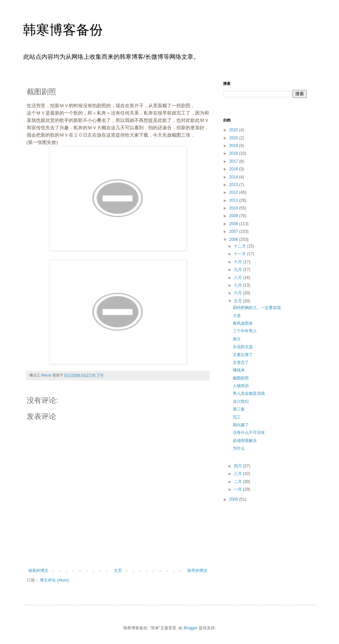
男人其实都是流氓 (249, 393)
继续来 (239, 370)
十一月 (240, 254)
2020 (234, 138)
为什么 (239, 448)
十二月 (240, 246)
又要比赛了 (243, 355)
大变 (237, 316)
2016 (234, 169)
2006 (234, 239)
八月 (238, 278)
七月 (238, 285)
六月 (238, 293)
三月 (238, 474)
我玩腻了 (241, 425)
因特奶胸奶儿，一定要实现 (257, 308)
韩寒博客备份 (63, 30)
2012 (234, 192)
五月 (238, 301)
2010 (234, 208)
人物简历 (241, 386)
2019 (234, 146)
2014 (234, 177)
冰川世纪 (241, 401)
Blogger (191, 628)
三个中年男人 (245, 331)
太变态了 (241, 362)
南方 (237, 339)
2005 (234, 499)
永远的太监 (243, 347)
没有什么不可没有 (249, 433)
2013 (234, 185)
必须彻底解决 (245, 441)
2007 (234, 231)
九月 (238, 270)
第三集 (239, 409)
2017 (234, 161)
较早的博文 (197, 571)
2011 (234, 200)
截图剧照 (241, 378)
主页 (118, 571)
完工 (237, 417)
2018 (234, 153)
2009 (234, 216)
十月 (238, 262)
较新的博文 (38, 571)
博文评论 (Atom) (54, 580)
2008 (234, 224)
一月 (238, 489)
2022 (234, 130)
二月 (238, 482)
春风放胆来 (243, 323)
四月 (238, 466)
